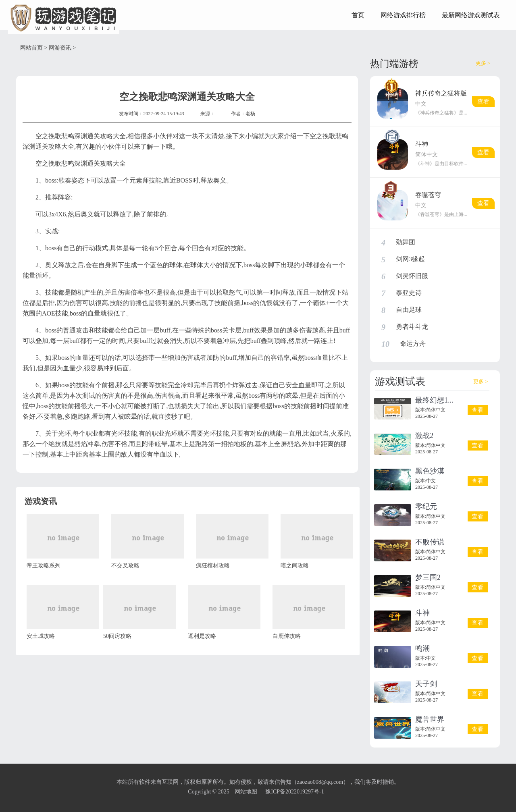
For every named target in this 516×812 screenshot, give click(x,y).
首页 (358, 15)
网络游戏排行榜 (403, 15)
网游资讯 (60, 48)
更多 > (483, 63)
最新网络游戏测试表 (471, 15)
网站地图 (246, 792)
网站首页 (31, 48)
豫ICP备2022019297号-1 (294, 792)
